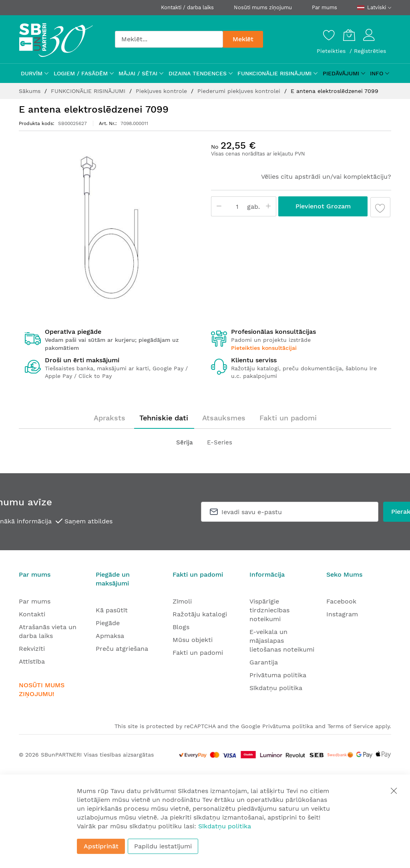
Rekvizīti (32, 649)
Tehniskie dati (164, 418)
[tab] (110, 418)
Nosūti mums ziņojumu (263, 7)
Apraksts (110, 418)
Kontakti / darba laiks (187, 7)
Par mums (325, 7)
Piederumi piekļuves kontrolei (240, 91)
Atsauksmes (224, 418)
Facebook (341, 601)
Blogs (181, 627)
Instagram (342, 614)
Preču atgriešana (122, 649)
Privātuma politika (278, 675)
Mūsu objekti (193, 640)
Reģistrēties (370, 51)
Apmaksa (110, 636)
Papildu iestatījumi (163, 846)
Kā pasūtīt (112, 610)
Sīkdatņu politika (276, 688)
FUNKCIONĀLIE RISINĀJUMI (89, 91)
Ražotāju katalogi (200, 614)
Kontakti (32, 614)
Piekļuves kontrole (162, 91)
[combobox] (169, 39)
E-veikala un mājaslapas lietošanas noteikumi (282, 641)
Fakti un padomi (288, 418)
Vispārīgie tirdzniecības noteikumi (269, 610)
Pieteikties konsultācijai (264, 348)
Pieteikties (332, 51)
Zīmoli (182, 601)
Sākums (31, 91)
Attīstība (32, 661)
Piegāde (108, 623)
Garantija (264, 662)
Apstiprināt (101, 846)
